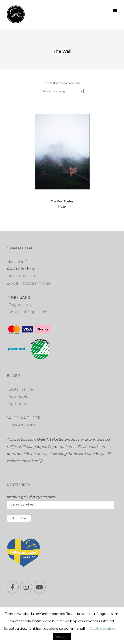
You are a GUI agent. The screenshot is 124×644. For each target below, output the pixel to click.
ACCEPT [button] (62, 637)
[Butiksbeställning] (62, 91)
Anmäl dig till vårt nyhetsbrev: (31, 497)
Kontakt (16, 312)
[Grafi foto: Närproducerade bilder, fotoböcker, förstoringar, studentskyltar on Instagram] (26, 587)
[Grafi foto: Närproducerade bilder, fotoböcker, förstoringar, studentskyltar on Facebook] (13, 587)
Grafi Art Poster (22, 425)
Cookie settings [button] (103, 628)
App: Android (20, 404)
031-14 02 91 (24, 276)
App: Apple (18, 396)
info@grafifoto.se (35, 283)
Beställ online (21, 389)
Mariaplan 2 (17, 262)
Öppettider (38, 312)
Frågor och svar (22, 305)
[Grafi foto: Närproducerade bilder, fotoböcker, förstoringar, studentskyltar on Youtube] (40, 587)
